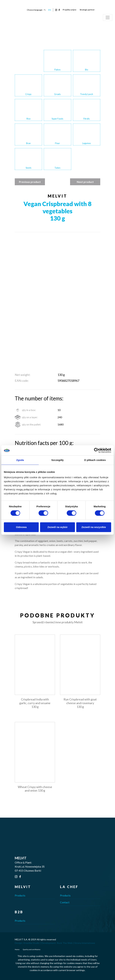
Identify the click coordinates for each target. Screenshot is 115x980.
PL (45, 10)
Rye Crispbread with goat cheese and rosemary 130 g (80, 703)
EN (50, 10)
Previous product (30, 182)
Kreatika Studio (31, 943)
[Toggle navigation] (108, 17)
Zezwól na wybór (57, 527)
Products (20, 895)
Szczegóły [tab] (57, 460)
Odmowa (21, 527)
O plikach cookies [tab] (95, 460)
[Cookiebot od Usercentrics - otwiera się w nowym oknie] (96, 450)
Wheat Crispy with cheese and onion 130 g (35, 789)
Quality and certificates (32, 949)
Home (17, 949)
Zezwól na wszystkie (94, 527)
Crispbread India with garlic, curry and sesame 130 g (35, 703)
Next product (85, 182)
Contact (65, 902)
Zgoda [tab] (20, 460)
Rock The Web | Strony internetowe (76, 943)
